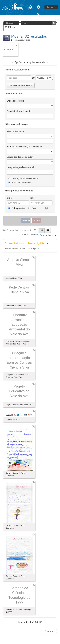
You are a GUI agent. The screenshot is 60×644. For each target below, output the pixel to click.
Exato (33, 208)
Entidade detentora (15, 101)
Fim (32, 198)
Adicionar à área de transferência (34, 257)
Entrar (50, 7)
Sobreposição (16, 208)
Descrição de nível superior (19, 111)
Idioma (31, 7)
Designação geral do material (20, 167)
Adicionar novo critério (21, 85)
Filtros (10, 27)
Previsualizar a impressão (18, 230)
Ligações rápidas (39, 7)
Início (9, 198)
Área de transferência (39, 15)
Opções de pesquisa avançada (30, 62)
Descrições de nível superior (23, 178)
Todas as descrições (20, 182)
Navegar (10, 23)
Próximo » (49, 631)
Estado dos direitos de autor (20, 157)
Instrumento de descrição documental (24, 147)
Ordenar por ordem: (30, 234)
